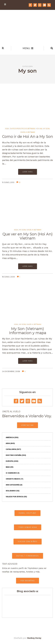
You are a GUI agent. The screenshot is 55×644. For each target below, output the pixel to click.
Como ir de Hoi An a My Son (27, 136)
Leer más (28, 172)
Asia (7, 129)
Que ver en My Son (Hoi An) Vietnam (28, 236)
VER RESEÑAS (27, 581)
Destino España (16, 455)
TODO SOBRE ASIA (28, 527)
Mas (10, 467)
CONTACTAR (27, 425)
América (12, 437)
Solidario (13, 491)
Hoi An (39, 129)
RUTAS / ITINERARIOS (28, 556)
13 (18, 182)
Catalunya (13, 449)
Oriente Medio (14, 479)
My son (46, 129)
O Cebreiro (13, 473)
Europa (12, 461)
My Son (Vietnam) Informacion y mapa (28, 331)
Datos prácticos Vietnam (22, 129)
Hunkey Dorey (34, 638)
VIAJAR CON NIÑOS (28, 541)
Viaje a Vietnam (28, 132)
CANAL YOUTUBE (27, 513)
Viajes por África (16, 497)
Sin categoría (14, 485)
